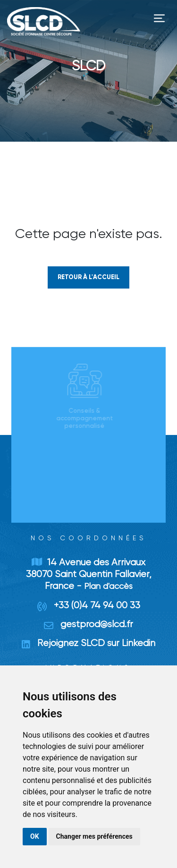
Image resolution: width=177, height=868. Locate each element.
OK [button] (35, 836)
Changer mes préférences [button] (94, 836)
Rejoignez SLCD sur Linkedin (96, 643)
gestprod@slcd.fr (97, 625)
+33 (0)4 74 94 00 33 (97, 606)
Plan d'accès (108, 587)
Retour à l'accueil (88, 277)
